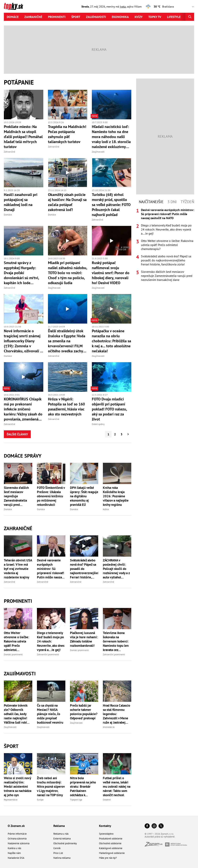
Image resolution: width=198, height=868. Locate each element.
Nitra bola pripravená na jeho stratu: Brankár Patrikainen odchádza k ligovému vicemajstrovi (83, 787)
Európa (40, 800)
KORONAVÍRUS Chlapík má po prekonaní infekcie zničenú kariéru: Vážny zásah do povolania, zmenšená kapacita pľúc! (23, 409)
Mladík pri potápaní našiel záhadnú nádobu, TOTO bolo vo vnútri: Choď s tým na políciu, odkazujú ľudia (67, 273)
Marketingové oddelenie (112, 853)
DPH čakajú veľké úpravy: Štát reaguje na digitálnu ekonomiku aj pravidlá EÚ (84, 496)
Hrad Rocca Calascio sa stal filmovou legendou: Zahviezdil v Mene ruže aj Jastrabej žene (116, 714)
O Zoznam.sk (16, 826)
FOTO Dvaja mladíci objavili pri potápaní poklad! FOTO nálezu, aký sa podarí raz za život (109, 409)
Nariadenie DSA (16, 858)
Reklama (59, 826)
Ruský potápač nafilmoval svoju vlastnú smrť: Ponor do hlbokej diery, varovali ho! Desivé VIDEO (111, 273)
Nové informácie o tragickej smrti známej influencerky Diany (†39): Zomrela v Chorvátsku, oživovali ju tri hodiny (23, 341)
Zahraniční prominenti (48, 654)
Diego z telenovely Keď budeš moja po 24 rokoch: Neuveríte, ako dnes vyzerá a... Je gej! (51, 641)
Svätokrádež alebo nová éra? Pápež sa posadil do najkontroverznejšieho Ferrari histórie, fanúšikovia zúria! (84, 569)
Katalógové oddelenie (111, 848)
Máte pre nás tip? (108, 858)
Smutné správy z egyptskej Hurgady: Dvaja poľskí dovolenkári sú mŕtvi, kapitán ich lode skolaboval (21, 273)
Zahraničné (33, 17)
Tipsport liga (76, 800)
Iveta (123, 7)
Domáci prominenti (13, 654)
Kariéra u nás (14, 848)
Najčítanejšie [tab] (151, 202)
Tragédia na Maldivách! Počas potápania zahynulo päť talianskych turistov (67, 134)
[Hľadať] (190, 17)
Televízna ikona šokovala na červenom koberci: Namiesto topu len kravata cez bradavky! (116, 641)
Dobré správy (98, 424)
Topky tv (155, 17)
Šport (76, 17)
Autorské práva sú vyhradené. (160, 837)
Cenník (57, 848)
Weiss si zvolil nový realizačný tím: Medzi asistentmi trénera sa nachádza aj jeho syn (18, 787)
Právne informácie (17, 834)
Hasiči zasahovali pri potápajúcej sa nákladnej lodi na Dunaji (21, 202)
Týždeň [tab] (187, 202)
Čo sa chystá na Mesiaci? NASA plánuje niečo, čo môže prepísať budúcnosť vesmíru (50, 714)
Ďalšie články (17, 434)
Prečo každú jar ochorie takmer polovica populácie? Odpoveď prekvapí (84, 712)
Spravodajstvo (106, 834)
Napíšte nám (14, 853)
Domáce (13, 17)
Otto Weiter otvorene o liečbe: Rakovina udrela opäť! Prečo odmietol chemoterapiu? (17, 641)
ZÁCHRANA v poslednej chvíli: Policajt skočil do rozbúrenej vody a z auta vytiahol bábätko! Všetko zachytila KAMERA (116, 569)
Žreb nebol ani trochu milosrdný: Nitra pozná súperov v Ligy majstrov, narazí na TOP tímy (51, 787)
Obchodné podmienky (65, 843)
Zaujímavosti (96, 17)
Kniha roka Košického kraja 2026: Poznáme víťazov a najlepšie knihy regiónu (116, 496)
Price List (58, 853)
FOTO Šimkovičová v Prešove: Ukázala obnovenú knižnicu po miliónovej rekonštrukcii (51, 496)
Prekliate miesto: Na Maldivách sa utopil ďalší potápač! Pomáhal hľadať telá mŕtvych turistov (23, 137)
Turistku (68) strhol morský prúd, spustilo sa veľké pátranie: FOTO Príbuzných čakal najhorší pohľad (111, 205)
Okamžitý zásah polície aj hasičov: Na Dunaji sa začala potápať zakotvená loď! (67, 202)
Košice (106, 509)
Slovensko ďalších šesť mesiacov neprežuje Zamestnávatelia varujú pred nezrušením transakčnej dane (16, 496)
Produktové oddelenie (111, 839)
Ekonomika (120, 17)
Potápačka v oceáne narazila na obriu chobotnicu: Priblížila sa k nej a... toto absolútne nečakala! (111, 341)
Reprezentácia (11, 800)
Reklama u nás (61, 834)
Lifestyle (174, 17)
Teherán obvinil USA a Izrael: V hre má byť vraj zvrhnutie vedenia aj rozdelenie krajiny (18, 569)
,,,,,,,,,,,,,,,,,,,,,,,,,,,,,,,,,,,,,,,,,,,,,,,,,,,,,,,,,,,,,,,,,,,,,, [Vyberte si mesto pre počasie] (179, 7)
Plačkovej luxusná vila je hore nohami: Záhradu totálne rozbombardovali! (84, 639)
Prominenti (57, 17)
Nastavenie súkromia (19, 843)
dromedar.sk (109, 727)
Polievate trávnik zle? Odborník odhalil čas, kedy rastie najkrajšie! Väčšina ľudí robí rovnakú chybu (16, 714)
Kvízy (139, 17)
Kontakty (105, 826)
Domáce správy (23, 456)
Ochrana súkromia (17, 839)
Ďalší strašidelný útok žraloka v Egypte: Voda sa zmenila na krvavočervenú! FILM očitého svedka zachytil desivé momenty (67, 341)
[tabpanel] (165, 245)
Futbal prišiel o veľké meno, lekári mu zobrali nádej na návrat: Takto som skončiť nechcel (117, 787)
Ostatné (107, 800)
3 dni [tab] (172, 202)
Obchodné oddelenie (110, 843)
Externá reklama (62, 839)
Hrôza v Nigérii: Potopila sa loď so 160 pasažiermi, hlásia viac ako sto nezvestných (66, 407)
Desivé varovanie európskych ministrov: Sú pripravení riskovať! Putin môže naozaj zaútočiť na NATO (50, 569)
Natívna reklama (62, 858)
